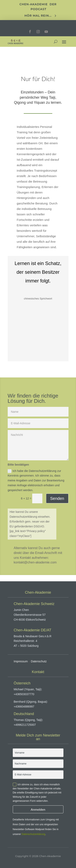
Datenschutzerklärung (34, 834)
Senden (57, 498)
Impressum (21, 661)
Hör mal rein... (38, 16)
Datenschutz (39, 661)
